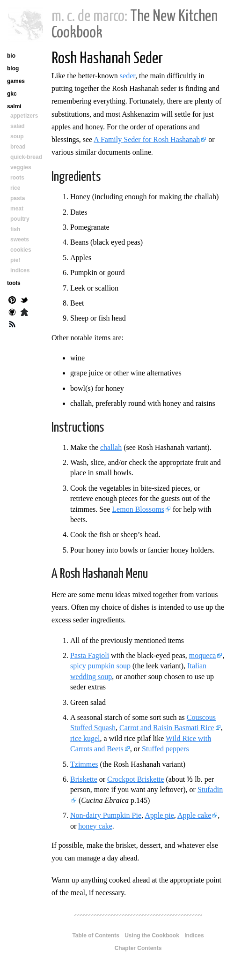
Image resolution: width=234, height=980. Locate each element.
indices (20, 270)
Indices (194, 935)
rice (15, 188)
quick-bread (26, 157)
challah (111, 447)
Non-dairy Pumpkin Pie (106, 815)
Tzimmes (84, 764)
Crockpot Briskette (135, 779)
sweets (20, 239)
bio (11, 56)
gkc (12, 94)
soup (17, 136)
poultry (20, 219)
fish (15, 229)
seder (128, 76)
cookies (21, 250)
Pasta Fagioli (90, 655)
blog (13, 68)
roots (17, 178)
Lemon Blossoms (138, 509)
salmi (14, 106)
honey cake (95, 826)
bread (18, 147)
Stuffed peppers (165, 749)
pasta (18, 198)
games (16, 81)
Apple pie (159, 815)
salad (18, 126)
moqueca (203, 655)
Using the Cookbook (152, 935)
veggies (21, 167)
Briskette (84, 779)
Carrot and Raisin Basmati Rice (167, 728)
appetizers (24, 116)
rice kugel (85, 738)
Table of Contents (95, 935)
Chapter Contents (138, 948)
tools (14, 283)
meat (17, 209)
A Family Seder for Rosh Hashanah (147, 139)
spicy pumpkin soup (100, 666)
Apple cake (194, 815)
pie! (15, 260)
